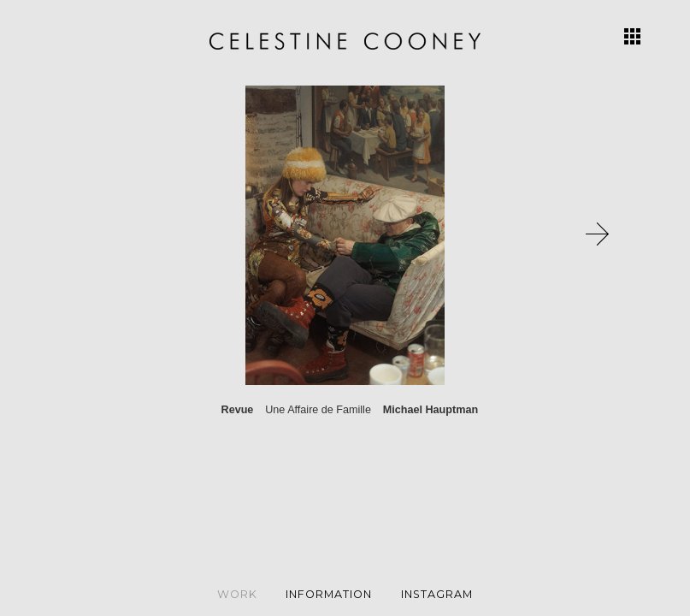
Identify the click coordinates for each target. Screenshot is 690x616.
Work (237, 594)
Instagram (437, 594)
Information (329, 594)
